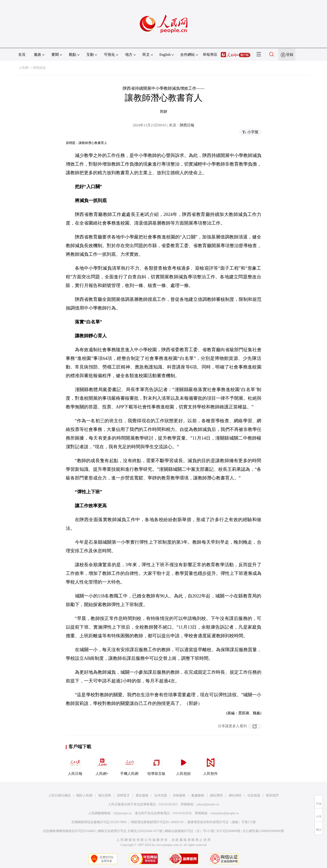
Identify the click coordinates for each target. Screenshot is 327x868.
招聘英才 (123, 795)
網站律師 (235, 795)
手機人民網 (129, 765)
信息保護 (254, 795)
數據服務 (198, 795)
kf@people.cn (123, 813)
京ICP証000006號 (228, 831)
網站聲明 (216, 795)
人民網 (23, 68)
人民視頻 (183, 765)
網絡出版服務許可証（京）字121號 (189, 831)
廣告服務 (142, 795)
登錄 (290, 55)
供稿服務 (179, 795)
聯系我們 (272, 795)
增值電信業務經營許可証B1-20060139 (157, 822)
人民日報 (75, 765)
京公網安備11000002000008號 (263, 831)
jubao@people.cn (208, 804)
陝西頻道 (39, 68)
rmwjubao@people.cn (225, 813)
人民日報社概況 (60, 795)
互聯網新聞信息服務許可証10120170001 (99, 822)
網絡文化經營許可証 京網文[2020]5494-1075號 (130, 831)
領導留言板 (156, 765)
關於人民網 (84, 795)
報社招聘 (105, 795)
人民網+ (102, 765)
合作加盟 (161, 795)
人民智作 (210, 765)
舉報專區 (210, 55)
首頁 (22, 55)
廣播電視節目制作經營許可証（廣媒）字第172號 (222, 822)
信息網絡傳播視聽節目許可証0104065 (69, 831)
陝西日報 (187, 125)
